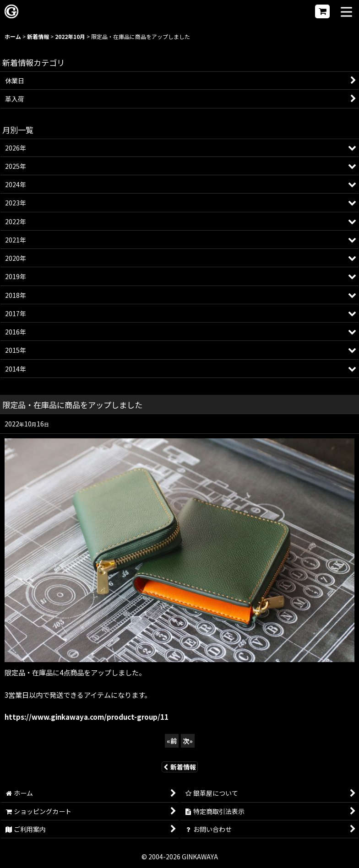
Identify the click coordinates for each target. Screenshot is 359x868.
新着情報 (180, 767)
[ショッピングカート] (322, 11)
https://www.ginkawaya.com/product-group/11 (87, 717)
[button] (346, 13)
